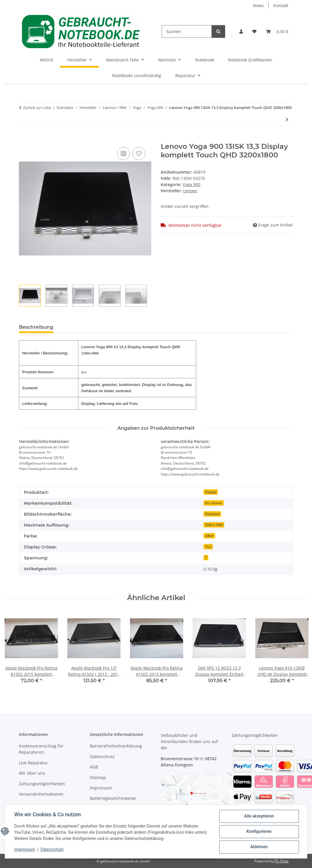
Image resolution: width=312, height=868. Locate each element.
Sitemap (98, 777)
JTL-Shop (281, 861)
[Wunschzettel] (254, 31)
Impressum (25, 850)
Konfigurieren (259, 832)
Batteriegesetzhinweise (113, 798)
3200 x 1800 (214, 525)
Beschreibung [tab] (36, 327)
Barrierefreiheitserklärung (116, 746)
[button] (241, 31)
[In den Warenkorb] (24, 139)
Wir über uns (32, 773)
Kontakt (281, 5)
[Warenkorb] (277, 31)
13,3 (208, 547)
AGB (94, 767)
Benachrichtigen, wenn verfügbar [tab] (104, 327)
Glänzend (212, 514)
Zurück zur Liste (37, 108)
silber (209, 536)
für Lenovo (214, 503)
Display (211, 492)
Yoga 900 (191, 184)
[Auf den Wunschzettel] (139, 154)
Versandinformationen (41, 794)
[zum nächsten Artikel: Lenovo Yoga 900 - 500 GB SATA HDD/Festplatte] (287, 119)
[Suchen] (187, 31)
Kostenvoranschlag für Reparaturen (41, 749)
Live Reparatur (33, 763)
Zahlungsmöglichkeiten (42, 784)
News (258, 5)
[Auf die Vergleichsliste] (123, 154)
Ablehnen (259, 847)
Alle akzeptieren (259, 816)
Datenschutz (52, 850)
